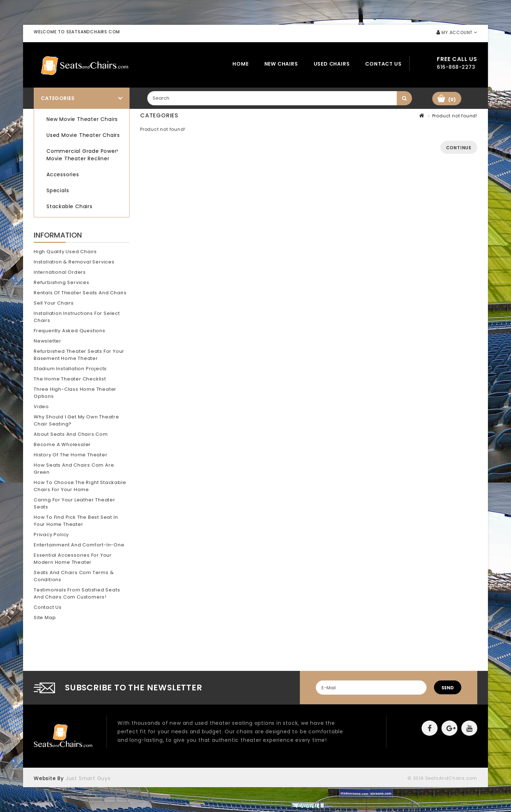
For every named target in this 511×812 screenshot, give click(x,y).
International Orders (60, 272)
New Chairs (281, 64)
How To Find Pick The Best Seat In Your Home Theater (76, 521)
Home (240, 64)
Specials (58, 190)
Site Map (45, 618)
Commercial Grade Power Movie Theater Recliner (82, 155)
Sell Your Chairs (54, 303)
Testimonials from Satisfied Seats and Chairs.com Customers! (77, 593)
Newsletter (48, 341)
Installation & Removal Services (74, 262)
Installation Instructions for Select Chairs (77, 317)
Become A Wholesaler (62, 444)
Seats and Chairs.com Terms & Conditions (74, 576)
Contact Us (383, 64)
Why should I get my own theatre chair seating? (76, 420)
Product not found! (455, 116)
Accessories (63, 174)
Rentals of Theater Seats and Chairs (80, 293)
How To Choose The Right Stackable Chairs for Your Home (80, 486)
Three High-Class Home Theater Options (75, 393)
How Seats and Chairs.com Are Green (74, 469)
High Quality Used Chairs (65, 252)
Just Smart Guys (88, 778)
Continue (459, 148)
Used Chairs (332, 64)
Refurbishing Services (62, 282)
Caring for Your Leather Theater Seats (75, 503)
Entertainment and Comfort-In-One (79, 545)
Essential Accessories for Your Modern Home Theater (73, 559)
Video (41, 407)
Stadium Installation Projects (70, 369)
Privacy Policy (51, 535)
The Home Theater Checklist (70, 379)
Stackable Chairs (70, 206)
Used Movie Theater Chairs (83, 135)
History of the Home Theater (71, 455)
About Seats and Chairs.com (71, 434)
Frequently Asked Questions (70, 331)
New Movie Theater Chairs (82, 119)
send (448, 688)
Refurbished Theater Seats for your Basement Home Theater (79, 355)
